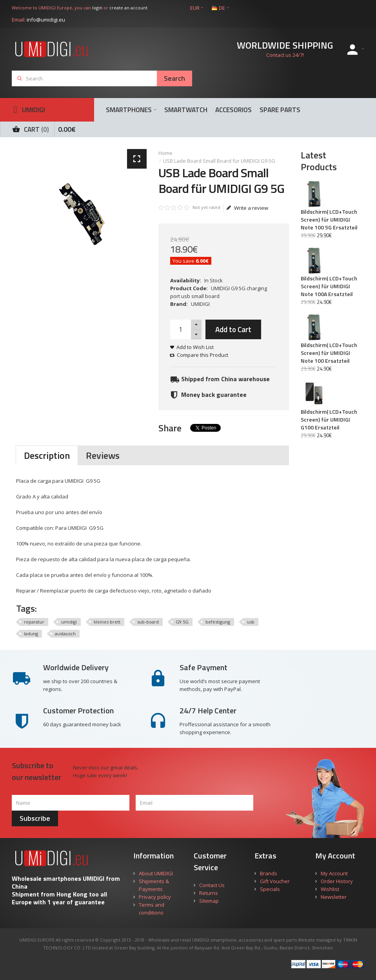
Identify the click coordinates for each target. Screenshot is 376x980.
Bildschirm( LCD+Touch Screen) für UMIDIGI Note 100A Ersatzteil (329, 286)
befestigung (218, 622)
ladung (31, 634)
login (97, 8)
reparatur (34, 622)
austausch (65, 634)
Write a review (247, 208)
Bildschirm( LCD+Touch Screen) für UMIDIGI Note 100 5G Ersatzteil (329, 220)
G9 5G (182, 622)
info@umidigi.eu (46, 20)
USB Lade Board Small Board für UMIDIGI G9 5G (219, 161)
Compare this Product (203, 355)
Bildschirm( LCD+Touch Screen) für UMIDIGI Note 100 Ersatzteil (329, 353)
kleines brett (107, 622)
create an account (128, 8)
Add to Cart (233, 329)
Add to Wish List (195, 347)
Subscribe (35, 818)
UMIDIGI (200, 304)
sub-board (148, 622)
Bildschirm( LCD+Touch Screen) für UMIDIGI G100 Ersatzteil (329, 420)
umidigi (69, 622)
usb (251, 622)
